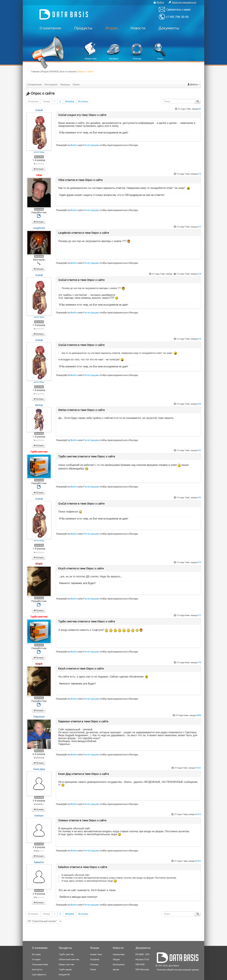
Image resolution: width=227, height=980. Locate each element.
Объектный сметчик (69, 959)
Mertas (39, 405)
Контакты (37, 969)
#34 (199, 562)
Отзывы (36, 959)
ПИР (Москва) (142, 969)
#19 (199, 339)
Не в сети (39, 157)
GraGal (39, 110)
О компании (50, 28)
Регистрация (91, 145)
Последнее (51, 84)
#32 (199, 450)
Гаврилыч (39, 717)
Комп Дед (39, 769)
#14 (199, 174)
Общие (116, 959)
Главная (35, 72)
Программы (119, 964)
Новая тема (96, 954)
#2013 (198, 814)
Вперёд (70, 101)
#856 (199, 715)
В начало (33, 101)
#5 (200, 109)
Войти (74, 145)
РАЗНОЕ (54, 72)
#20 (199, 404)
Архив (116, 969)
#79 (199, 662)
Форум (111, 28)
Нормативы (119, 954)
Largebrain (39, 228)
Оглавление (35, 84)
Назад (46, 101)
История (36, 954)
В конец (83, 101)
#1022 (198, 768)
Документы (169, 28)
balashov (39, 862)
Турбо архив (65, 969)
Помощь (65, 84)
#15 (199, 227)
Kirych (39, 564)
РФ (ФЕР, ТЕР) (143, 954)
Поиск (76, 84)
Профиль (95, 959)
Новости (138, 28)
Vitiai (39, 175)
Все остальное (68, 72)
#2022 (198, 861)
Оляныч (39, 816)
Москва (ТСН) (142, 959)
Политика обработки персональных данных (178, 970)
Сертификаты (39, 974)
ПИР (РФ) (140, 964)
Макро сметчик (67, 964)
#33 (199, 497)
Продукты (83, 28)
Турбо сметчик (39, 452)
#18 (199, 274)
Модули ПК (64, 974)
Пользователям (40, 964)
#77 (199, 615)
